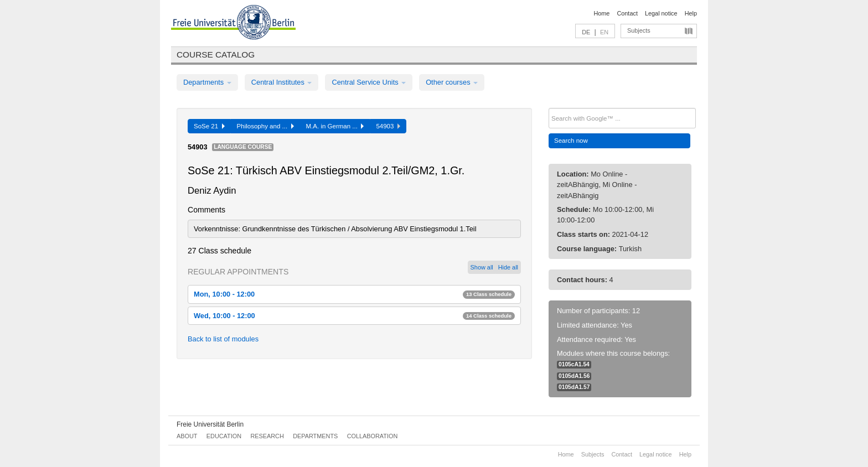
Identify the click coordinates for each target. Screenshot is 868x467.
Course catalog (216, 55)
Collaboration (373, 436)
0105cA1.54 (574, 364)
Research (267, 436)
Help (691, 13)
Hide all (508, 267)
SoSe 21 (209, 126)
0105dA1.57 (574, 387)
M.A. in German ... (335, 126)
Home (601, 13)
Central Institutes (282, 82)
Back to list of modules (223, 339)
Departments (207, 82)
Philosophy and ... (265, 126)
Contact (627, 13)
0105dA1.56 (574, 376)
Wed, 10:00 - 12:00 (354, 316)
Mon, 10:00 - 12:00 (354, 294)
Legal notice (661, 13)
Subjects (639, 30)
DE (586, 32)
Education (224, 436)
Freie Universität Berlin (210, 424)
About (187, 436)
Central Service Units (369, 82)
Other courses (452, 82)
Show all (482, 267)
